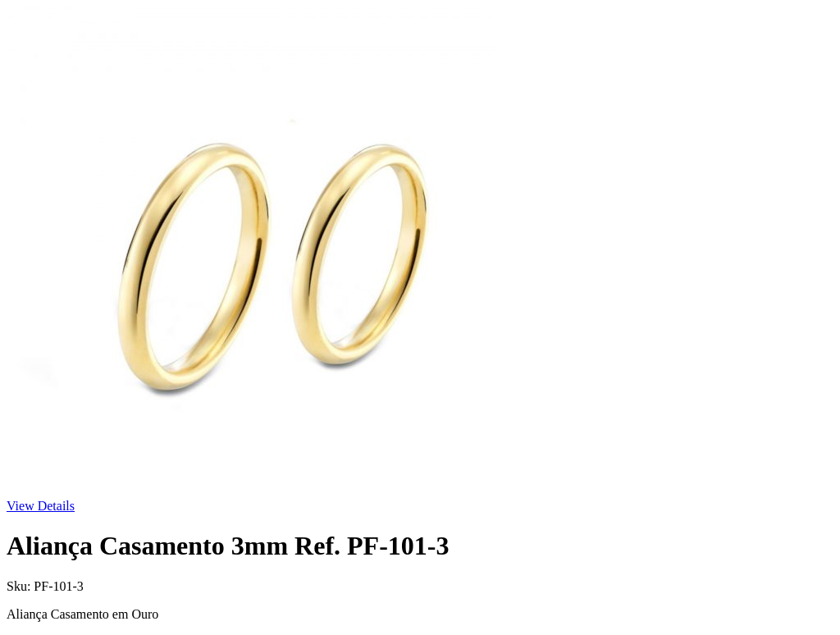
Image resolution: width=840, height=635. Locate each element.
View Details (41, 506)
